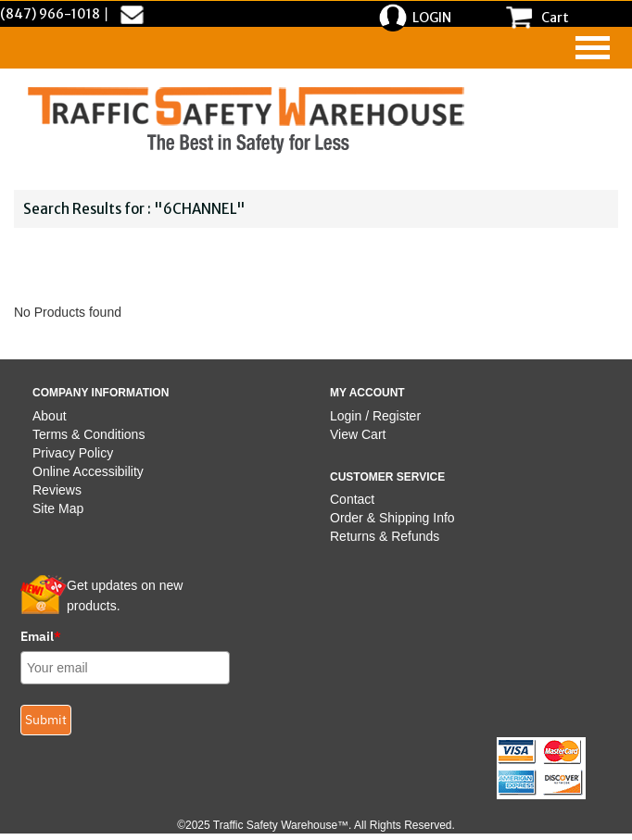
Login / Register (375, 416)
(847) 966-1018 (50, 14)
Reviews (57, 490)
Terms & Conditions (88, 434)
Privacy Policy (73, 453)
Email (41, 636)
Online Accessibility (88, 471)
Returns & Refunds (385, 536)
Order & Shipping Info (392, 518)
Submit (46, 720)
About (50, 416)
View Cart (358, 434)
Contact (352, 499)
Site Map (58, 508)
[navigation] (593, 48)
